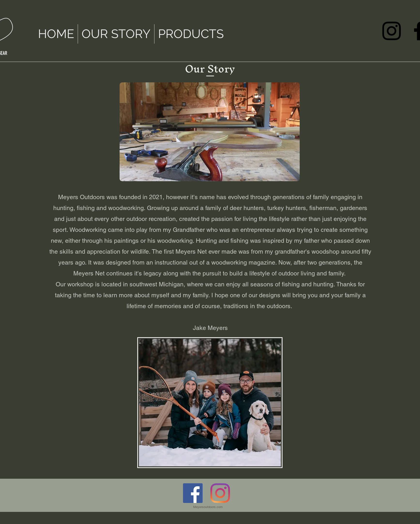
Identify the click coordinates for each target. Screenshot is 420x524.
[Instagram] (392, 31)
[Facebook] (193, 493)
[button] (116, 34)
